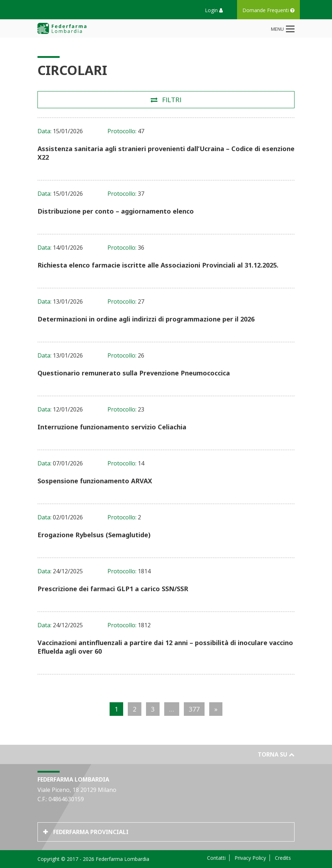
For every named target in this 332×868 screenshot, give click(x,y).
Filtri (172, 100)
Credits (283, 858)
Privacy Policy (250, 858)
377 (194, 709)
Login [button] (214, 10)
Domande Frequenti (268, 10)
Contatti (216, 858)
